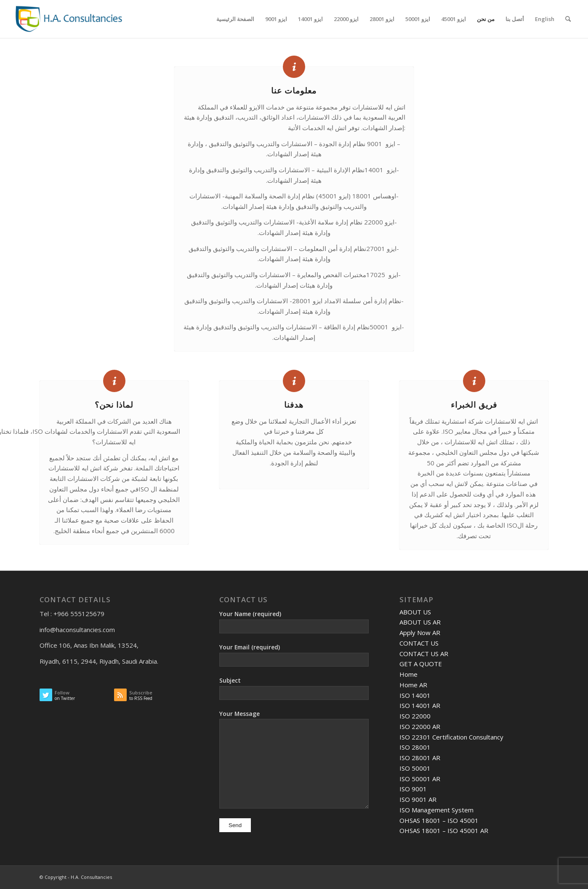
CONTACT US (419, 643)
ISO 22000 (415, 716)
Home (408, 674)
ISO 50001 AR (420, 779)
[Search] (568, 19)
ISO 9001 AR (418, 799)
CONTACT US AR (424, 654)
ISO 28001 (415, 747)
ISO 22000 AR (420, 726)
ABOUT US (415, 612)
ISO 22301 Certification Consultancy (451, 737)
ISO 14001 (415, 695)
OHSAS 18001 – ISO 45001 (439, 820)
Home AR (413, 685)
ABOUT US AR (420, 622)
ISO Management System (436, 810)
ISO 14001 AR (420, 705)
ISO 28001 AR (420, 758)
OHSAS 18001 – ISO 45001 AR (444, 830)
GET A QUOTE (421, 664)
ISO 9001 (413, 789)
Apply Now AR (420, 633)
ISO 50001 (415, 768)
